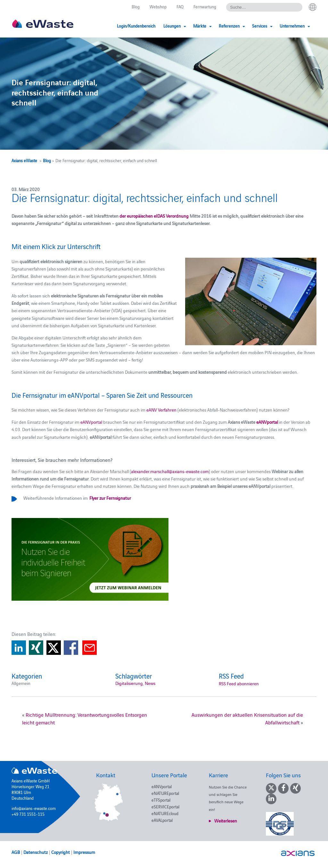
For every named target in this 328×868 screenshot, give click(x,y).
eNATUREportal (165, 793)
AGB (16, 852)
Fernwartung (205, 6)
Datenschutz (36, 852)
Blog (136, 6)
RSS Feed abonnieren (239, 683)
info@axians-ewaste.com (34, 808)
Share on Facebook (71, 648)
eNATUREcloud (165, 813)
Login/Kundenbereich (136, 26)
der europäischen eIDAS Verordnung (154, 216)
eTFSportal (161, 800)
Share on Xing (36, 648)
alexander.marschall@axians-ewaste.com (170, 471)
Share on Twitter (54, 648)
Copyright (61, 852)
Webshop (158, 6)
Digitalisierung (129, 683)
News (150, 683)
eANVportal (91, 422)
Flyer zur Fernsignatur (110, 498)
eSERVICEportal (165, 806)
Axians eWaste (24, 160)
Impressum (84, 852)
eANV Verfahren (161, 410)
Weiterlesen (226, 821)
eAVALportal (162, 820)
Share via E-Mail (90, 648)
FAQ (180, 6)
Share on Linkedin (19, 648)
